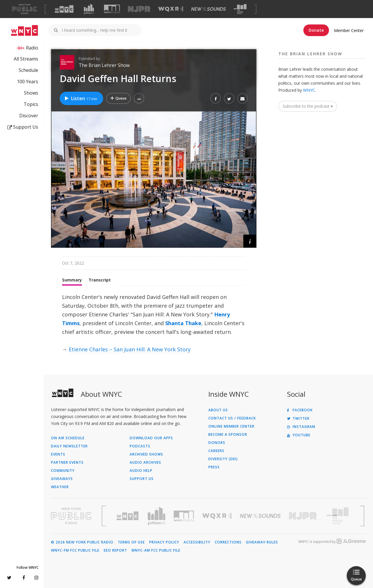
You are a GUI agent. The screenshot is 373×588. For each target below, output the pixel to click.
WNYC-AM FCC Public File (156, 550)
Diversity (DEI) (223, 459)
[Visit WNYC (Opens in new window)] (64, 9)
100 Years (28, 82)
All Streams (26, 59)
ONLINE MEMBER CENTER (231, 426)
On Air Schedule (68, 438)
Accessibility (197, 542)
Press (214, 467)
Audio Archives (145, 463)
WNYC (309, 90)
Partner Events (67, 463)
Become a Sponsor (228, 435)
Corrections (228, 542)
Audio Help (141, 471)
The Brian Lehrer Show (104, 65)
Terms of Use (131, 542)
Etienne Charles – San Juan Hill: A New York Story (130, 349)
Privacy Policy (164, 542)
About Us (218, 410)
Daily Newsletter (69, 446)
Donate (316, 30)
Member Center (349, 30)
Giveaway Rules (262, 542)
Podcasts (140, 446)
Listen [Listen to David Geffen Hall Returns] (81, 98)
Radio (32, 48)
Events (58, 454)
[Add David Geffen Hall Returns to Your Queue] (118, 98)
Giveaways (62, 479)
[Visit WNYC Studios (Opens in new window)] (112, 9)
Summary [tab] (72, 280)
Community (63, 471)
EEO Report (115, 550)
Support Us (23, 127)
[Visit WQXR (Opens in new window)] (171, 9)
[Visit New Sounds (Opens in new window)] (209, 9)
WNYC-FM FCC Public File (75, 550)
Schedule (28, 70)
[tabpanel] (154, 323)
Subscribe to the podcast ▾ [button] (308, 106)
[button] (139, 98)
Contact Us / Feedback (232, 418)
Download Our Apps (151, 438)
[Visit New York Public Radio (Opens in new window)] (71, 516)
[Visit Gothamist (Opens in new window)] (89, 9)
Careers (216, 451)
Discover (29, 116)
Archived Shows (146, 454)
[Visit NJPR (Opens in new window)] (139, 9)
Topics (31, 104)
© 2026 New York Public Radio (82, 542)
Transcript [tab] (100, 280)
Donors (217, 443)
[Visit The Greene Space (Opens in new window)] (240, 9)
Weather (60, 487)
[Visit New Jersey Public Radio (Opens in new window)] (304, 516)
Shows (31, 93)
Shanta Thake (183, 323)
